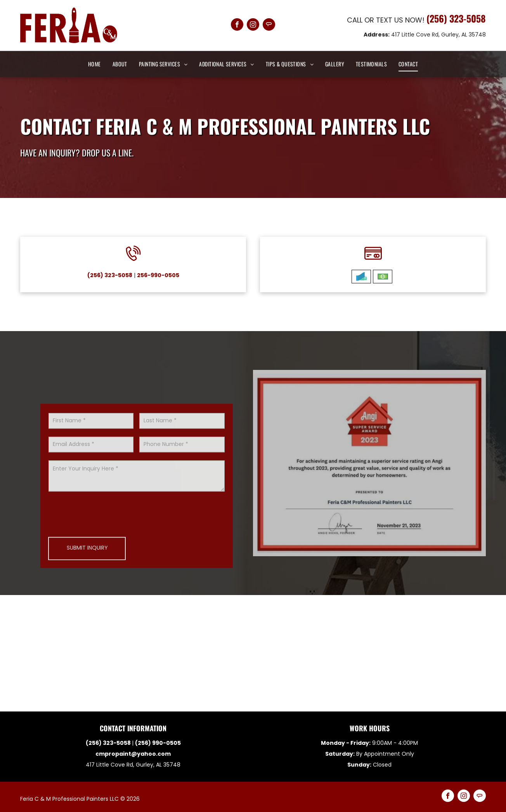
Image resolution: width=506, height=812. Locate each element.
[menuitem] (94, 64)
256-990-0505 (143, 275)
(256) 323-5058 (456, 18)
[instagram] (253, 25)
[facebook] (237, 25)
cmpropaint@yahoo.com (133, 754)
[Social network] (269, 25)
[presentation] (107, 571)
